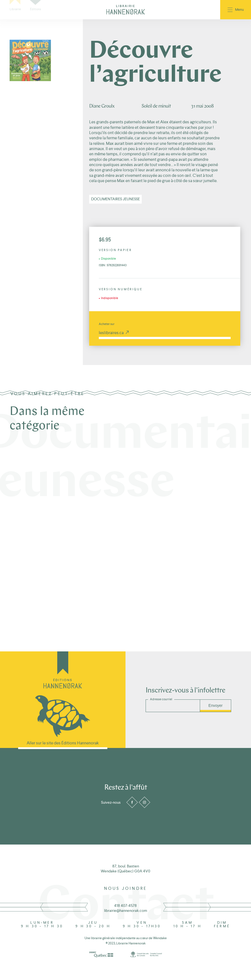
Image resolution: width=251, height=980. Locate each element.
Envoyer (215, 705)
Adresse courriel (161, 699)
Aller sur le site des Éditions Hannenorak (63, 743)
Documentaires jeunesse (115, 199)
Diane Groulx (102, 106)
